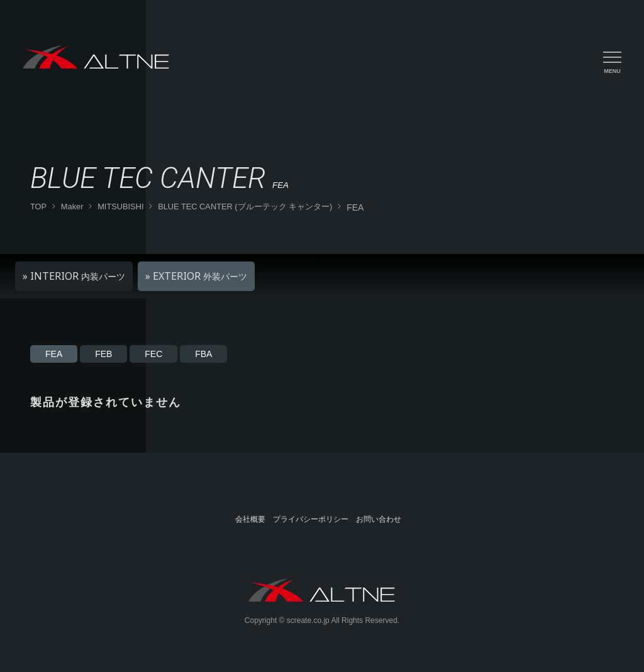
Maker (72, 207)
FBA (203, 354)
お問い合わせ (379, 519)
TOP (38, 207)
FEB (103, 354)
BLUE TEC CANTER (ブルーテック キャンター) (245, 207)
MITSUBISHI (120, 207)
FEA (54, 354)
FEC (153, 354)
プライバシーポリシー (311, 519)
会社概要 (250, 519)
